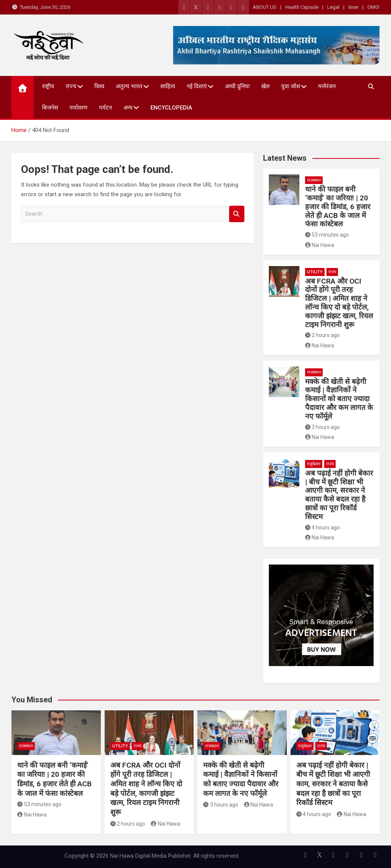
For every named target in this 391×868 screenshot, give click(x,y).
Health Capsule (302, 7)
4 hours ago (323, 528)
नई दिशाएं (197, 86)
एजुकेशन (314, 464)
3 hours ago (323, 427)
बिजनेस (50, 108)
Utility (315, 272)
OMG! (373, 7)
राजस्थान (314, 180)
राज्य (71, 86)
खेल (265, 86)
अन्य (128, 108)
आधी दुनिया (237, 86)
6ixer (353, 7)
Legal (333, 7)
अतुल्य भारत (129, 86)
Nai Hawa (320, 245)
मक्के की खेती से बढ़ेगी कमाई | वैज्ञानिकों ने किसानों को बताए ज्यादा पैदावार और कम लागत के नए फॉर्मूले (339, 399)
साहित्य (168, 86)
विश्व (99, 86)
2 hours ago (323, 335)
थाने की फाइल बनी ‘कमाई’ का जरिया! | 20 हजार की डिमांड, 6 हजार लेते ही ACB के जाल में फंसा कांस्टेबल (338, 207)
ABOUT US (265, 7)
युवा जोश (291, 86)
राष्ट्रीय (48, 86)
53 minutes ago (327, 235)
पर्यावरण (78, 108)
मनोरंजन (327, 86)
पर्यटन (105, 108)
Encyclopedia (171, 108)
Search (237, 214)
